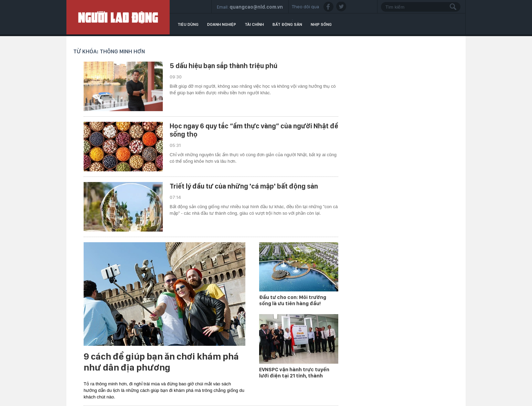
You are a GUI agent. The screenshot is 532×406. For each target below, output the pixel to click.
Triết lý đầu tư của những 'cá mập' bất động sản (244, 186)
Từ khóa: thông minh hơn (109, 51)
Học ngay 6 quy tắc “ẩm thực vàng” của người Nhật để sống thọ (254, 130)
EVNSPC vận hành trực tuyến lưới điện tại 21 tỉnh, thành (294, 373)
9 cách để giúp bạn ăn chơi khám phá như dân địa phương (161, 362)
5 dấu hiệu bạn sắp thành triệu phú (224, 66)
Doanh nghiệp (222, 24)
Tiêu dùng (188, 24)
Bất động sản (287, 24)
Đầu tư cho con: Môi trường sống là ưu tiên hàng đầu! (293, 300)
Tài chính (254, 24)
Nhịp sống (321, 24)
